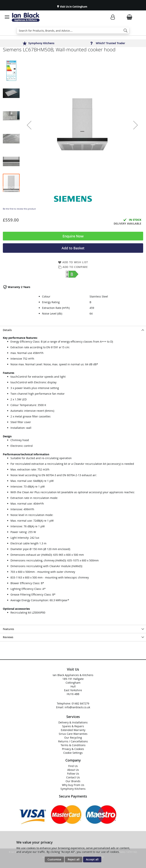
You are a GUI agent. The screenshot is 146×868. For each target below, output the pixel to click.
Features (8, 629)
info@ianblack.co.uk (77, 707)
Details (7, 330)
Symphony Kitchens (73, 789)
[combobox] (73, 31)
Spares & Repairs (73, 726)
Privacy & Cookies (73, 749)
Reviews (8, 637)
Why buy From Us (73, 785)
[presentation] (73, 330)
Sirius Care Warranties (73, 734)
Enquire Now (73, 236)
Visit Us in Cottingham (73, 7)
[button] (29, 125)
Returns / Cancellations (73, 741)
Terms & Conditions (73, 745)
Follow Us (73, 774)
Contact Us (73, 777)
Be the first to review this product (19, 209)
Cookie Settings (73, 753)
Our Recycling (73, 738)
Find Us (73, 766)
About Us (73, 770)
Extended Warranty (73, 730)
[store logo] (26, 17)
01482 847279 (80, 703)
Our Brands (73, 781)
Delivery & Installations (73, 722)
